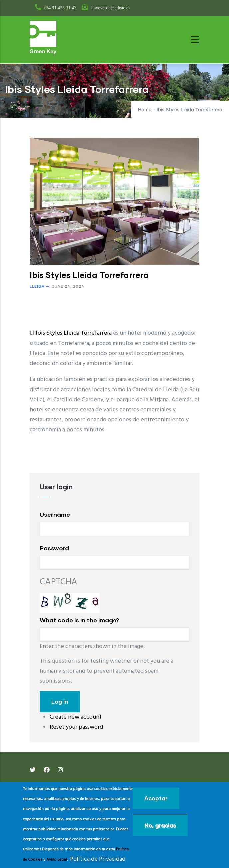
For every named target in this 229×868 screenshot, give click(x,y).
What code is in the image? (80, 620)
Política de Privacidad (98, 859)
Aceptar (156, 798)
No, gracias (160, 825)
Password (54, 548)
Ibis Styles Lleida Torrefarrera (74, 333)
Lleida (37, 286)
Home (145, 110)
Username (55, 514)
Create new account (76, 717)
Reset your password (76, 727)
